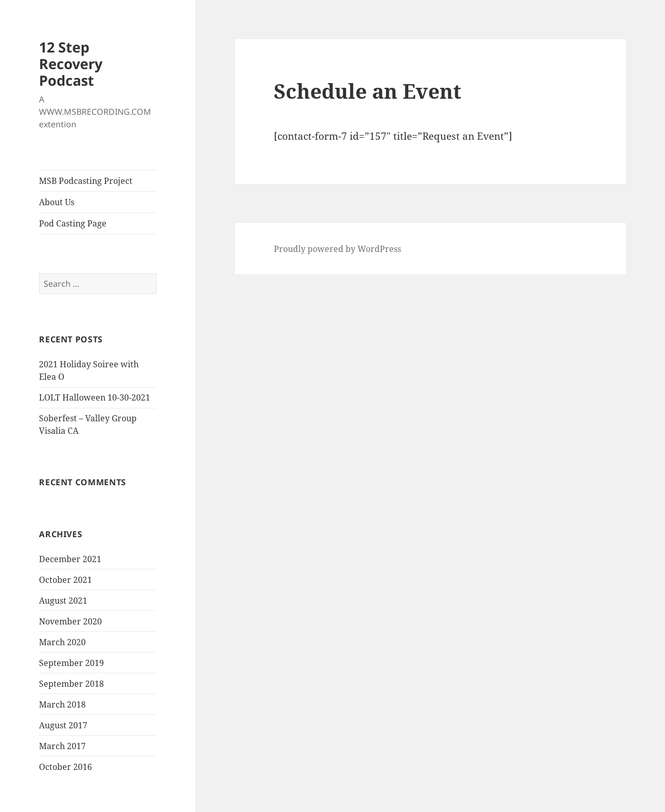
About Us (57, 202)
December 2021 (70, 559)
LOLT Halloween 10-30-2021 (95, 397)
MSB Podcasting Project (86, 181)
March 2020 (62, 642)
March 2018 (62, 704)
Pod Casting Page (73, 223)
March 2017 (62, 746)
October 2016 (65, 767)
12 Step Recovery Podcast (71, 64)
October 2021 (65, 580)
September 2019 (71, 663)
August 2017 (63, 725)
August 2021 (63, 601)
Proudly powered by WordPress (337, 249)
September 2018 (71, 684)
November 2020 (70, 621)
